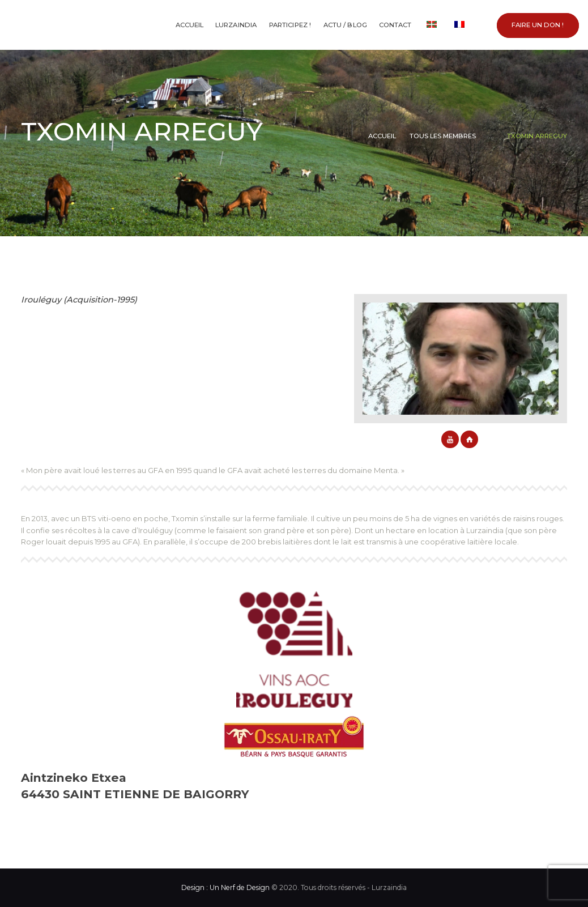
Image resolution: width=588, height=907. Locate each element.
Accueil (382, 136)
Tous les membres (443, 136)
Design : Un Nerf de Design (225, 887)
